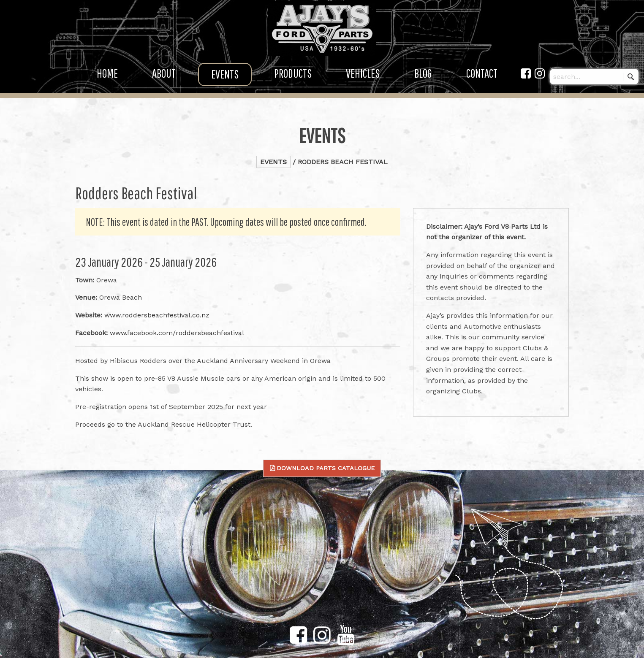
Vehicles (363, 78)
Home (107, 78)
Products (293, 78)
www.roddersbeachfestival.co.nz (157, 315)
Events (225, 79)
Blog (423, 78)
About (164, 78)
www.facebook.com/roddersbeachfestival (177, 333)
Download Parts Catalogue (326, 468)
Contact (482, 78)
